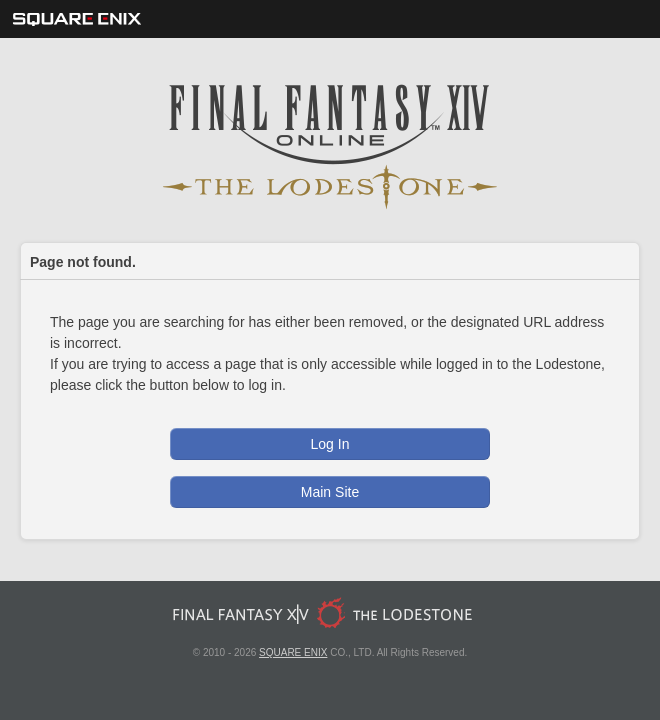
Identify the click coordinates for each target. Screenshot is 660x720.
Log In (330, 444)
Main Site (330, 492)
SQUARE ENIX (293, 652)
